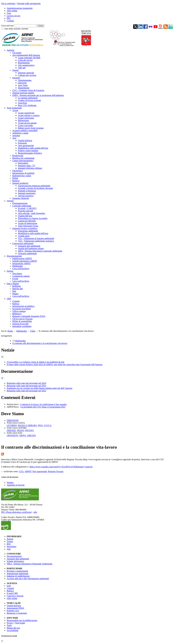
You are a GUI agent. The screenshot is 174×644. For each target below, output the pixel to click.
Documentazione (14, 256)
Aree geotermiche (26, 146)
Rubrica (16, 304)
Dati (14, 291)
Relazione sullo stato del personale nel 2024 (26, 383)
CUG (21, 471)
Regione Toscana (56, 471)
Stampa (10, 482)
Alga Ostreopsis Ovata (28, 226)
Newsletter (17, 274)
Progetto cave (13, 611)
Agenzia (10, 50)
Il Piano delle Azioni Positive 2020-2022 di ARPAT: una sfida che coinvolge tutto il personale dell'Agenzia (55, 364)
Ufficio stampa (19, 311)
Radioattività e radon (22, 176)
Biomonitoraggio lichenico (30, 153)
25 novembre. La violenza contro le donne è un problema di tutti (35, 362)
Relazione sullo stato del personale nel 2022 (26, 391)
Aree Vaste (23, 85)
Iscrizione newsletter (22, 309)
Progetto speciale (26, 211)
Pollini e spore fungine (28, 151)
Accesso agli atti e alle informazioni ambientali (28, 579)
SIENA (23, 435)
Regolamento (24, 63)
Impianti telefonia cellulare (30, 168)
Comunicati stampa (21, 276)
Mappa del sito (13, 628)
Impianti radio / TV (27, 166)
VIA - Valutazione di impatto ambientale (36, 238)
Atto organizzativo (26, 65)
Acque (15, 110)
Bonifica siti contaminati (23, 158)
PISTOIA (29, 430)
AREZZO (31, 435)
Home (10, 331)
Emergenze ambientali (28, 231)
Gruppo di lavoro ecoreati (29, 100)
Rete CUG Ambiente (27, 105)
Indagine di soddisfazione (18, 576)
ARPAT (28, 471)
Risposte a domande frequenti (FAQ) (29, 316)
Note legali (20, 623)
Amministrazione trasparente (20, 8)
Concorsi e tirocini (15, 596)
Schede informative (15, 561)
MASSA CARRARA (27, 425)
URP (9, 299)
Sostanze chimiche (21, 198)
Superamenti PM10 (15, 608)
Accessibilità (13, 630)
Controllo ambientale (22, 206)
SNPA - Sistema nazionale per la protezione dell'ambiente (38, 95)
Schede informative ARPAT (25, 261)
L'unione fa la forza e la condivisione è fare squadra (43, 404)
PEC (9, 18)
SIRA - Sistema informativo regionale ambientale (40, 251)
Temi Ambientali (14, 108)
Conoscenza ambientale (23, 243)
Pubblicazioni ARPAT (22, 258)
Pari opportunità (40, 471)
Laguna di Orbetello (27, 221)
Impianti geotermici (27, 193)
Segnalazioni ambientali (17, 574)
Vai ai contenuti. (8, 3)
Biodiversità (18, 156)
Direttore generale (26, 73)
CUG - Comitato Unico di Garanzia (28, 90)
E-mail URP (12, 593)
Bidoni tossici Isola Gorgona (31, 128)
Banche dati (18, 289)
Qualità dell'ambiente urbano (31, 248)
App (9, 549)
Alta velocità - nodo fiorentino (32, 213)
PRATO (21, 430)
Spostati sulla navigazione (29, 3)
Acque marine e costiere (29, 115)
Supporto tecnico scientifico (25, 228)
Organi (15, 70)
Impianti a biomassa (27, 191)
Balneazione (23, 120)
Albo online (12, 11)
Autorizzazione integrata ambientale (34, 186)
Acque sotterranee (26, 118)
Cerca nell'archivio (21, 269)
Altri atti (22, 68)
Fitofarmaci (18, 171)
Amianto (16, 135)
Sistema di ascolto (20, 324)
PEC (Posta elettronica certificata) (16, 512)
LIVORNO (12, 425)
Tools (9, 625)
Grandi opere (24, 236)
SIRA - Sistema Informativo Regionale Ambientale (30, 564)
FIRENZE (11, 430)
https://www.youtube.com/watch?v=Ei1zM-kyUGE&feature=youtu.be (61, 467)
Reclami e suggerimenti (17, 571)
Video (33, 331)
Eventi (15, 279)
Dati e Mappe (13, 284)
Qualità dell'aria (25, 141)
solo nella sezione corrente (16, 29)
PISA (40, 425)
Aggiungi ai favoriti (16, 485)
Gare (9, 13)
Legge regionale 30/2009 (29, 58)
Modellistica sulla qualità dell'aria (33, 148)
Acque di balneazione (28, 223)
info (35, 512)
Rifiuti (15, 178)
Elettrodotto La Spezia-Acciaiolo (33, 218)
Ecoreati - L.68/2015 (27, 208)
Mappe (15, 294)
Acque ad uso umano (27, 123)
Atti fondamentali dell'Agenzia (26, 55)
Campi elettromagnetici (23, 161)
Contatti (10, 21)
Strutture (16, 78)
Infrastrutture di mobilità (23, 173)
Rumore (16, 181)
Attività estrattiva (26, 196)
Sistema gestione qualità (23, 93)
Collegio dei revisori (27, 75)
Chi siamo (17, 53)
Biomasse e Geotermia (17, 613)
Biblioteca (17, 314)
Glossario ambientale (27, 253)
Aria (14, 138)
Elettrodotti (23, 163)
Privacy (10, 623)
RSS (9, 544)
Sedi (9, 586)
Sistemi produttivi (20, 183)
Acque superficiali (26, 113)
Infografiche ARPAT (21, 263)
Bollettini (16, 286)
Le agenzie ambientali (28, 98)
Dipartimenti (24, 88)
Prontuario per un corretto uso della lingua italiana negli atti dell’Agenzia (39, 388)
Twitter (10, 541)
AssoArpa (22, 103)
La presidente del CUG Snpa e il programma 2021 (43, 407)
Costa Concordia (25, 125)
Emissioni (22, 143)
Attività (10, 201)
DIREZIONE (13, 420)
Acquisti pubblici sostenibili (25, 130)
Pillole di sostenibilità (22, 321)
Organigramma (25, 80)
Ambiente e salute (20, 133)
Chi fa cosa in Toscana (22, 319)
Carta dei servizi (25, 60)
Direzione (22, 83)
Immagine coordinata (22, 326)
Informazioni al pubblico (23, 306)
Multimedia (18, 266)
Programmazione (20, 203)
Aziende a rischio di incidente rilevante (35, 188)
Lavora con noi (13, 16)
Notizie (10, 271)
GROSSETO (12, 435)
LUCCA (48, 425)
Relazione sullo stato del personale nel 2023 (26, 386)
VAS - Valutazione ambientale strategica (36, 241)
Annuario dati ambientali (29, 246)
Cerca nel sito (7, 26)
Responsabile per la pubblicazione (22, 620)
